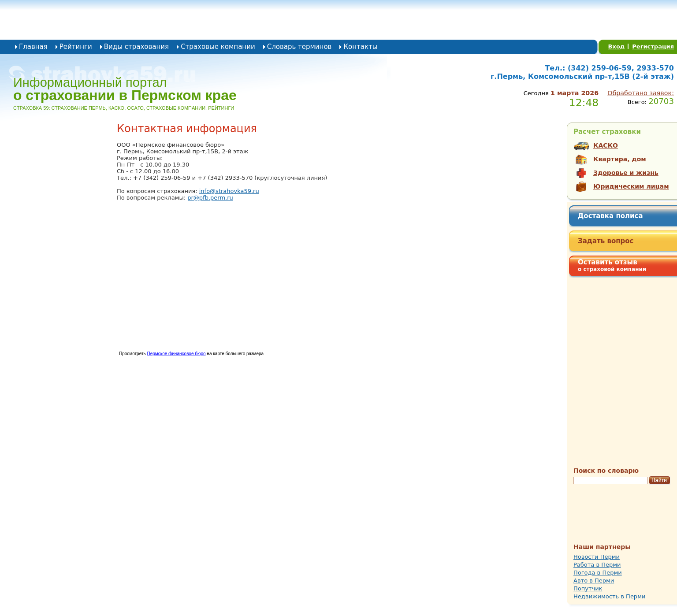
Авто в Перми (594, 581)
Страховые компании (218, 47)
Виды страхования (136, 47)
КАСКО (606, 145)
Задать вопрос (606, 241)
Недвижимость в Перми (609, 596)
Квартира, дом (620, 159)
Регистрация (653, 46)
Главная (33, 47)
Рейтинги (76, 47)
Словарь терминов (299, 47)
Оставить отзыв (612, 265)
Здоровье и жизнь (626, 173)
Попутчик (588, 588)
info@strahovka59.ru (229, 191)
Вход (617, 46)
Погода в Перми (598, 573)
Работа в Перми (597, 565)
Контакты (360, 47)
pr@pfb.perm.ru (210, 198)
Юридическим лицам (631, 186)
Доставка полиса (610, 216)
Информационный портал (125, 89)
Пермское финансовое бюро (176, 354)
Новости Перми (597, 557)
